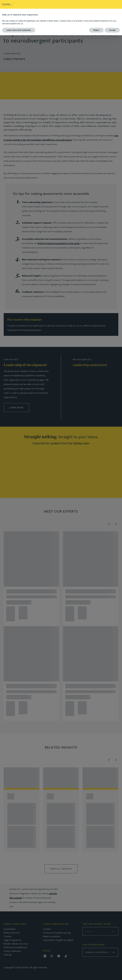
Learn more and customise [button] (19, 30)
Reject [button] (96, 30)
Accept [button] (112, 30)
